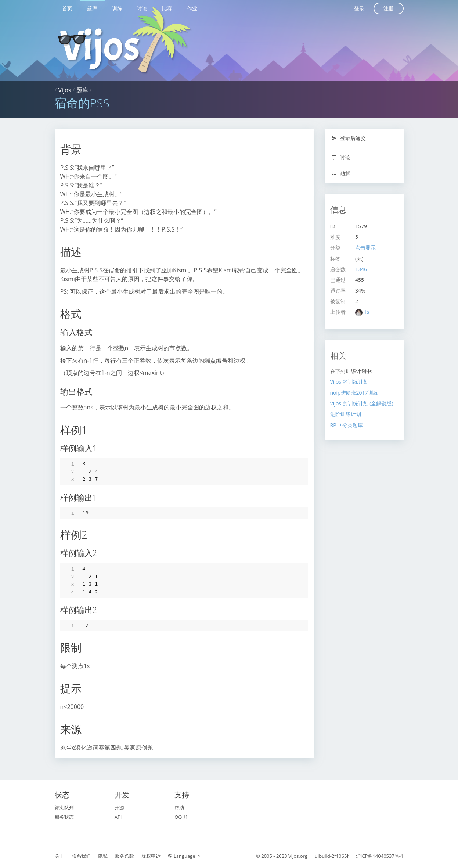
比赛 (167, 8)
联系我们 (81, 856)
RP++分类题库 (347, 425)
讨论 (142, 8)
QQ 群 (181, 817)
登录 (359, 8)
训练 (117, 8)
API (118, 817)
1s (367, 312)
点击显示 (365, 248)
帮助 (179, 807)
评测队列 (64, 807)
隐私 (103, 856)
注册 (389, 8)
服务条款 (125, 856)
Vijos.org (298, 856)
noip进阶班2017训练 (354, 393)
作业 (192, 8)
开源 (119, 807)
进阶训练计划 (346, 414)
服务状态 (64, 817)
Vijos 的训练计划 (349, 382)
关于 (59, 856)
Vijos (65, 90)
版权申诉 (151, 856)
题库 (92, 8)
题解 (341, 173)
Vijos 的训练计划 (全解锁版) (362, 403)
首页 (67, 8)
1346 (361, 269)
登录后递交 (349, 138)
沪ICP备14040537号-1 (380, 856)
